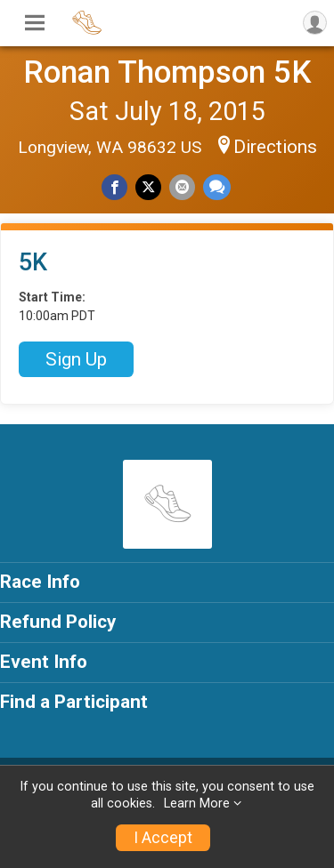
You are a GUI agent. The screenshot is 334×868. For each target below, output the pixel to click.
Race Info (40, 582)
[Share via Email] (182, 187)
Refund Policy (58, 622)
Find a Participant (74, 702)
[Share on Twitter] (148, 187)
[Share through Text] (217, 187)
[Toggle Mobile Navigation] (35, 23)
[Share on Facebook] (114, 187)
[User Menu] (315, 23)
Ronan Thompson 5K (167, 72)
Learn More (197, 804)
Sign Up (76, 359)
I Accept (163, 838)
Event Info (44, 662)
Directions (275, 147)
